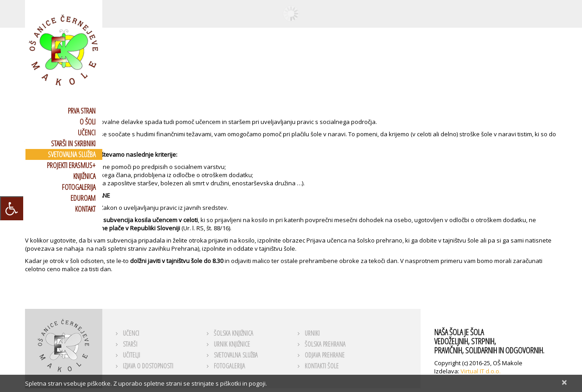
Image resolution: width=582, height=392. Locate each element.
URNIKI (312, 333)
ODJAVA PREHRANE (325, 355)
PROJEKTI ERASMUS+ (71, 165)
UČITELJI (131, 355)
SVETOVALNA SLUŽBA (72, 154)
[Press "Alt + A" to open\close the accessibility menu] (12, 208)
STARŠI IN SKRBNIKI (73, 144)
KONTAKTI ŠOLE (322, 366)
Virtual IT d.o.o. (481, 371)
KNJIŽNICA (84, 176)
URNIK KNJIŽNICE (232, 344)
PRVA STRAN (82, 111)
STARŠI (130, 344)
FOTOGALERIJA (79, 187)
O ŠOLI (88, 122)
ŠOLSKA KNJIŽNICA (233, 333)
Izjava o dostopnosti (148, 366)
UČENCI (87, 133)
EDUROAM (83, 198)
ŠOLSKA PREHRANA (325, 344)
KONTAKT (85, 209)
